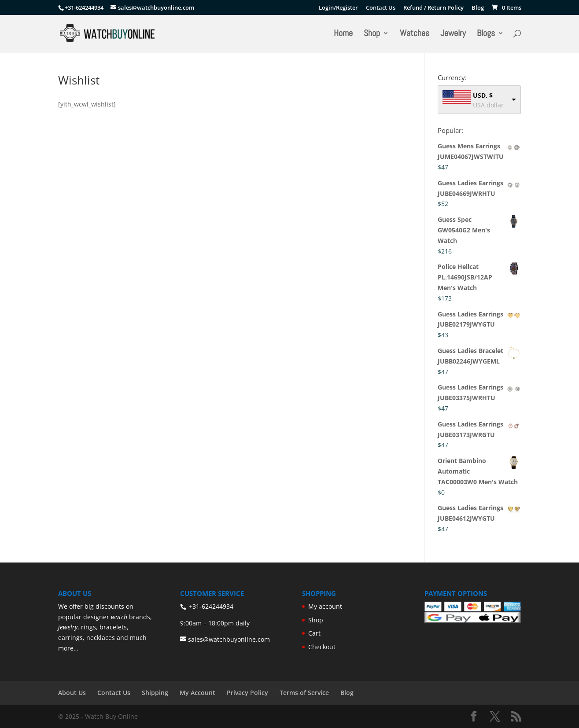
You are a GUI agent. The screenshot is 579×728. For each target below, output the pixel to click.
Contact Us (381, 8)
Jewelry (453, 34)
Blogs (486, 34)
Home (343, 34)
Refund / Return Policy (433, 8)
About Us (72, 693)
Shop (372, 34)
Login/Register (338, 8)
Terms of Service (304, 693)
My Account (197, 693)
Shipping (155, 693)
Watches (415, 34)
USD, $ (483, 95)
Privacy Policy (247, 693)
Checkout (322, 647)
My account (325, 606)
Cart (314, 633)
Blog (478, 8)
